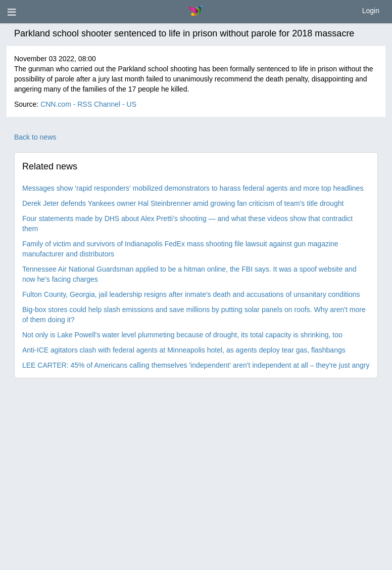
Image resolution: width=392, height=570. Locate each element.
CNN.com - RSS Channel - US (88, 104)
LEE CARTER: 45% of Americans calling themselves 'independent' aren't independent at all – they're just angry (196, 365)
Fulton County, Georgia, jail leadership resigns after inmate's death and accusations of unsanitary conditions (191, 294)
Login (371, 11)
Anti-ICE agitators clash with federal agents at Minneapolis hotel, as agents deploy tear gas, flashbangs (184, 350)
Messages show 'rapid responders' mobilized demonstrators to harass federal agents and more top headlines (193, 188)
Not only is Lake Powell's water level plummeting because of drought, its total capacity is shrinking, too (182, 335)
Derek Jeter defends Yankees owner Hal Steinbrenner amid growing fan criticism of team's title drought (183, 203)
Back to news (35, 137)
